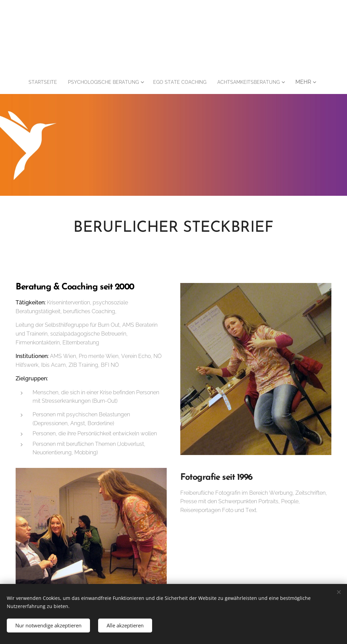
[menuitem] (33, 82)
